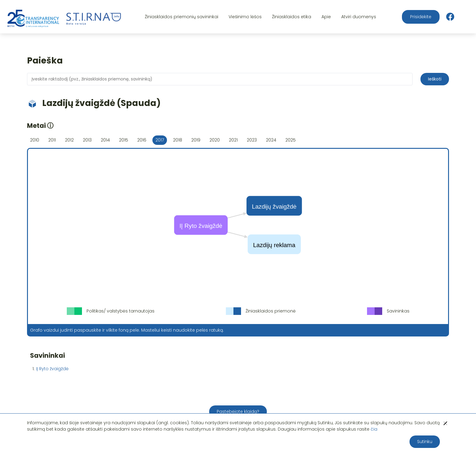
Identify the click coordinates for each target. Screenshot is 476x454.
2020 (215, 140)
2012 (69, 140)
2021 (233, 140)
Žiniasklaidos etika (292, 17)
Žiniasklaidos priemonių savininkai (182, 17)
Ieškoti (435, 79)
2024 (271, 140)
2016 (142, 140)
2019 (196, 140)
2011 (52, 140)
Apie (326, 17)
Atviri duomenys (359, 17)
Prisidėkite (421, 17)
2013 (87, 140)
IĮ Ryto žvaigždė (52, 369)
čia (374, 429)
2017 (160, 140)
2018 (178, 140)
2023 (252, 140)
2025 (291, 140)
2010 (35, 140)
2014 (105, 140)
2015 (124, 140)
